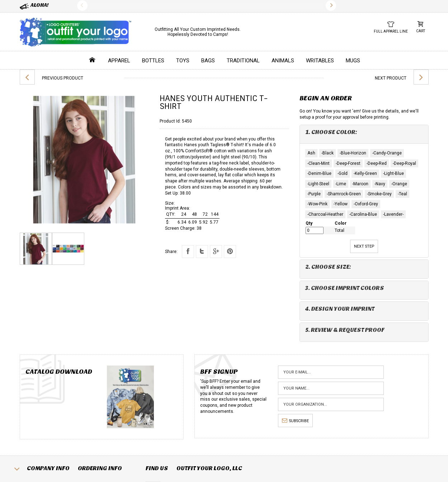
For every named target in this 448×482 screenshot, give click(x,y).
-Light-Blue (393, 173)
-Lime (341, 184)
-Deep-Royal (404, 163)
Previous (82, 6)
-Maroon (360, 184)
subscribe (295, 421)
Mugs (353, 61)
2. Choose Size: (328, 267)
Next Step (364, 246)
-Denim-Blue (319, 173)
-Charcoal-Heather (325, 214)
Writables (320, 61)
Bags (208, 61)
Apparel (119, 61)
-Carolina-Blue (363, 214)
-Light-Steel (318, 184)
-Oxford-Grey (366, 204)
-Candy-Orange (387, 153)
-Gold (343, 173)
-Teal (402, 194)
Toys (183, 61)
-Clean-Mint (319, 163)
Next (331, 6)
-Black (327, 153)
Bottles (153, 61)
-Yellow (341, 204)
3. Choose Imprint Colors (345, 288)
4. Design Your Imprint (340, 309)
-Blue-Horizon (353, 153)
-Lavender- (393, 214)
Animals (283, 61)
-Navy (380, 184)
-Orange (399, 184)
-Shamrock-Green (344, 194)
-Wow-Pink (317, 204)
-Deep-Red (377, 163)
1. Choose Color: (331, 132)
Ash (311, 153)
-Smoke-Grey (379, 194)
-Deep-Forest (348, 163)
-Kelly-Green (365, 173)
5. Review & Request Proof (345, 330)
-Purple (314, 194)
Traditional (243, 61)
